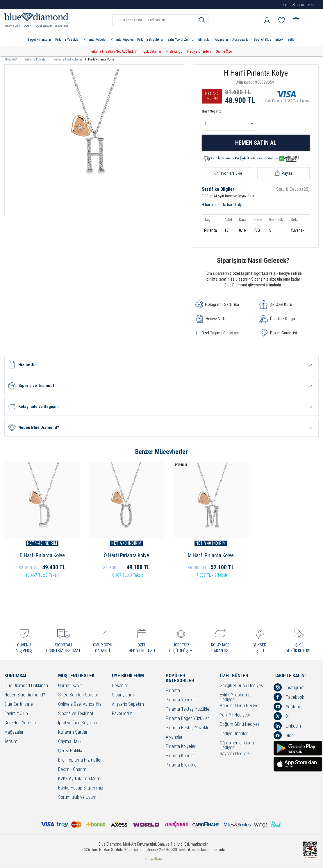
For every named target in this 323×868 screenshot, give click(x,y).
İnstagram (289, 688)
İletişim (11, 742)
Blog (284, 736)
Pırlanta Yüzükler (67, 40)
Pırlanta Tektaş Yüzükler (188, 710)
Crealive (154, 859)
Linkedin (287, 726)
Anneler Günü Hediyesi (241, 706)
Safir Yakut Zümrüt (181, 40)
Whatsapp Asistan (289, 158)
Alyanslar (222, 40)
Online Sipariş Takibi (298, 5)
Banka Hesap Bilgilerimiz (81, 788)
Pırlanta (173, 691)
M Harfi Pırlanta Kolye (202, 556)
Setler (292, 40)
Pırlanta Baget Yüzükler (187, 719)
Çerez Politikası (72, 751)
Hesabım (120, 686)
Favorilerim (122, 714)
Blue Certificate (19, 705)
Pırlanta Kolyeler (95, 40)
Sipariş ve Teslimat (76, 714)
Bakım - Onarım (72, 770)
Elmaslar (205, 40)
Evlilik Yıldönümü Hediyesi (235, 698)
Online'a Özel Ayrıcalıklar (81, 705)
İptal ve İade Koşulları (78, 723)
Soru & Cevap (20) (293, 189)
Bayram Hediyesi (235, 754)
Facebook (289, 697)
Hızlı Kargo (174, 51)
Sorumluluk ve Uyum (77, 798)
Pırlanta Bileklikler (150, 40)
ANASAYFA (13, 59)
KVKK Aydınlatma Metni (80, 779)
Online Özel (224, 51)
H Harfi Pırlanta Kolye (100, 59)
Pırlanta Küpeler (122, 40)
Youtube (287, 707)
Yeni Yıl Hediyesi (235, 715)
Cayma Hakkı (70, 742)
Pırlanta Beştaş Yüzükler (188, 728)
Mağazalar (14, 733)
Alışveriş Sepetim (128, 705)
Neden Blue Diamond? (25, 695)
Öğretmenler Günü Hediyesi (237, 746)
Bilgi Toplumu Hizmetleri (80, 761)
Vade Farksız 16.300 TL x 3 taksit (287, 96)
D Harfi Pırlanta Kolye (40, 556)
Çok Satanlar (152, 51)
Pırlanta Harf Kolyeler (68, 59)
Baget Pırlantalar (39, 40)
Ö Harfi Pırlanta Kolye (121, 556)
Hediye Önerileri (199, 51)
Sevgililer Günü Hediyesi (242, 686)
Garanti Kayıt (70, 686)
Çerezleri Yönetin (20, 723)
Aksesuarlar (241, 40)
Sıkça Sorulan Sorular (78, 695)
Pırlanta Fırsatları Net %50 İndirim (114, 51)
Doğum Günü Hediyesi (240, 725)
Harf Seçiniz (211, 111)
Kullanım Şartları (73, 733)
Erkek (279, 40)
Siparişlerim (123, 695)
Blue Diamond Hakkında (26, 686)
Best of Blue (263, 40)
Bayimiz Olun (16, 714)
